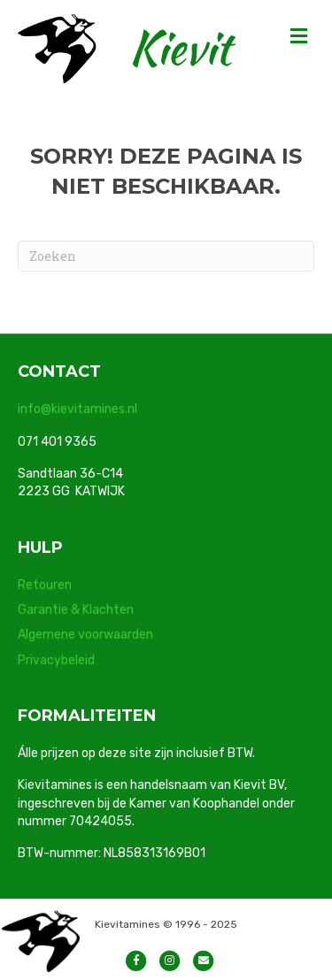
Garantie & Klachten (76, 610)
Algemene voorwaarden (85, 635)
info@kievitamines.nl (77, 409)
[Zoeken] (166, 256)
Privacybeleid (56, 660)
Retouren (45, 585)
